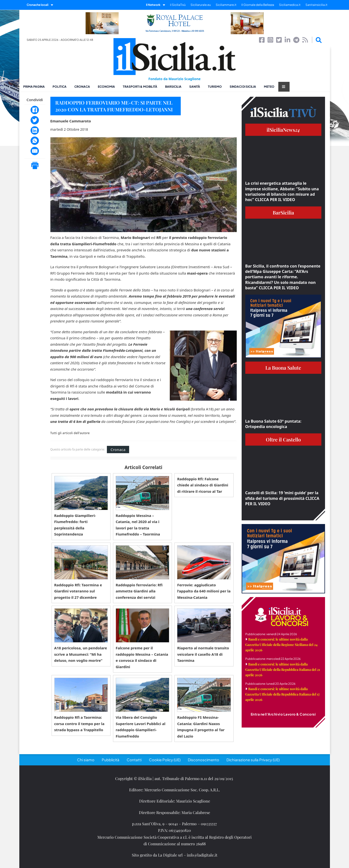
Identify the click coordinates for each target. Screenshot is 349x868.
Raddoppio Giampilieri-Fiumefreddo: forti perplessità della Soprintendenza (75, 525)
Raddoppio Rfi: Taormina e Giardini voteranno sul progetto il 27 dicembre (78, 591)
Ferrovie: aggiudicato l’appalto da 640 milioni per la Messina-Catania (204, 591)
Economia (106, 87)
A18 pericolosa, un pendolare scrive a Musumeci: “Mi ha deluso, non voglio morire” (81, 654)
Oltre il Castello (283, 439)
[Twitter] (35, 120)
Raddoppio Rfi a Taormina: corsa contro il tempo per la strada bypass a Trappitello (79, 723)
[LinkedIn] (35, 130)
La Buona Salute (283, 368)
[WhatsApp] (35, 141)
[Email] (35, 151)
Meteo (269, 87)
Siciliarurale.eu (201, 5)
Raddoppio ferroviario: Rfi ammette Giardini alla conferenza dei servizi (139, 591)
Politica (60, 87)
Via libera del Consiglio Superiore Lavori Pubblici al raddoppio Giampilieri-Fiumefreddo (141, 727)
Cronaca (82, 87)
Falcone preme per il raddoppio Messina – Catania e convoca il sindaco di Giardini (142, 657)
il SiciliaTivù (178, 5)
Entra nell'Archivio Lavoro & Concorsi (283, 714)
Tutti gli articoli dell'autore (70, 433)
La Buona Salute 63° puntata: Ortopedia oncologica (273, 424)
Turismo (215, 87)
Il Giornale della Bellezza (258, 5)
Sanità (195, 87)
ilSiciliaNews (283, 130)
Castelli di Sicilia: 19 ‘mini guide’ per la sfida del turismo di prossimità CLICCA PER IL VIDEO (282, 498)
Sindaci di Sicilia (243, 87)
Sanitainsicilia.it (316, 5)
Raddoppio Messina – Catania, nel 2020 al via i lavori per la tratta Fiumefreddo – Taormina (138, 525)
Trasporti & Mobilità (140, 87)
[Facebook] (35, 110)
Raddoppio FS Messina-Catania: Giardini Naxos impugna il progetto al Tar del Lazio (201, 727)
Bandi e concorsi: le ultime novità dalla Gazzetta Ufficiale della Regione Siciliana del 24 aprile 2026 (281, 645)
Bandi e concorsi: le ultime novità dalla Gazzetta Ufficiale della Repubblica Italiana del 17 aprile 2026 (282, 694)
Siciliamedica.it (290, 5)
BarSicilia (173, 87)
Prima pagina (34, 87)
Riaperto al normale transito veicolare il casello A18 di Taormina (203, 654)
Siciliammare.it (226, 5)
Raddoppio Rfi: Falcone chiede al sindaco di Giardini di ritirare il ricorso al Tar (203, 485)
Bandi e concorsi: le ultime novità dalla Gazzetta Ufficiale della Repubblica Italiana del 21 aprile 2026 (283, 670)
